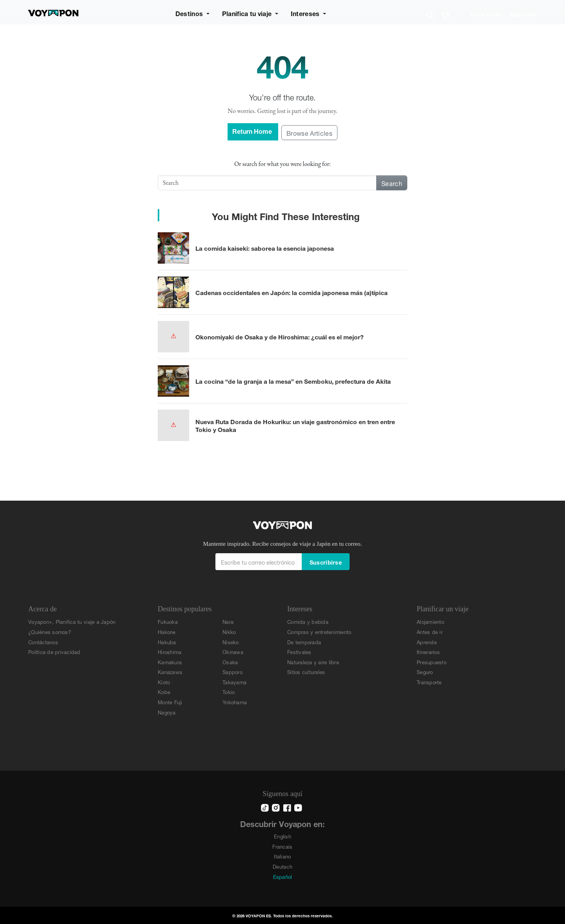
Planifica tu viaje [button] (248, 13)
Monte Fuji (170, 702)
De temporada (304, 642)
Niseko (231, 642)
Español (283, 876)
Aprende (427, 642)
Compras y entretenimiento (319, 631)
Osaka (230, 662)
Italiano (282, 856)
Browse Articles (309, 132)
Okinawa (233, 652)
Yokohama (235, 702)
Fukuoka (168, 621)
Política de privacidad (54, 652)
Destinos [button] (190, 13)
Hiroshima (169, 652)
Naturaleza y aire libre (313, 662)
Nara (228, 621)
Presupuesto (432, 662)
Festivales (299, 652)
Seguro (425, 672)
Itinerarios (428, 652)
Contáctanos (43, 642)
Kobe (164, 692)
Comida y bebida (308, 621)
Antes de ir (430, 631)
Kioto (164, 682)
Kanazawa (170, 672)
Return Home (253, 130)
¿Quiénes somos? (50, 631)
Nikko (229, 631)
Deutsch (282, 866)
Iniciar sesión (486, 14)
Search (392, 183)
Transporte (429, 682)
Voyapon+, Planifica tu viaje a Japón (72, 621)
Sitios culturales (306, 672)
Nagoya (167, 712)
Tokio (229, 692)
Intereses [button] (306, 13)
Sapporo (232, 672)
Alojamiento (430, 621)
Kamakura (170, 662)
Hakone (167, 631)
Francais (282, 846)
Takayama (234, 682)
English (282, 836)
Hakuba (167, 642)
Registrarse (523, 14)
